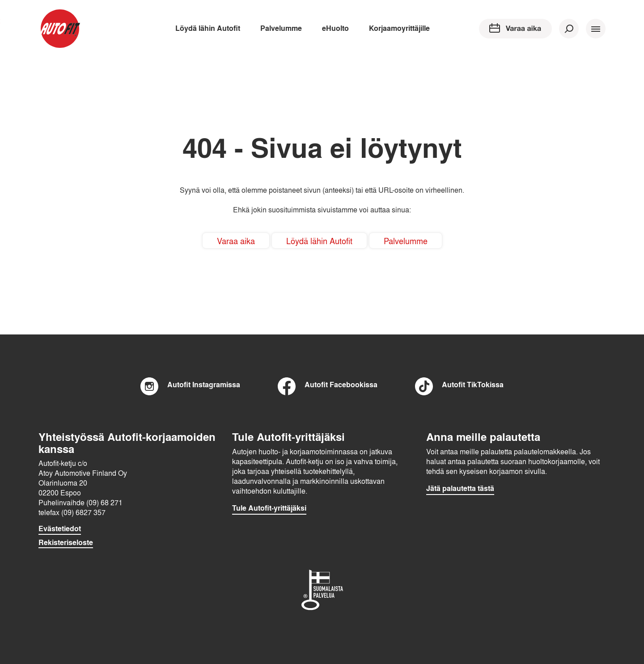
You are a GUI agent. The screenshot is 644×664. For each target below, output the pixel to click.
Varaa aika (236, 241)
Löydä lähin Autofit (208, 28)
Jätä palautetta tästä (460, 488)
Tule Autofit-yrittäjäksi (269, 508)
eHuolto (335, 28)
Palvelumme (281, 28)
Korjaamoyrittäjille (399, 28)
